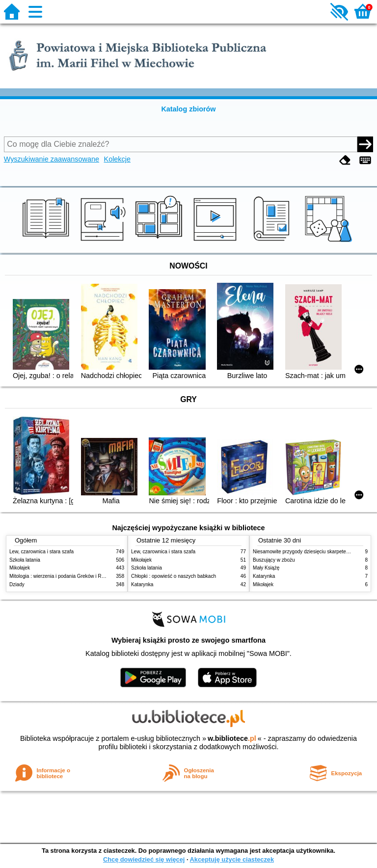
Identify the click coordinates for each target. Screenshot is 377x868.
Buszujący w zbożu (274, 560)
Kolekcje (117, 159)
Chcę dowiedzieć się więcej (144, 859)
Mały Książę (266, 568)
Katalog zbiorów (188, 109)
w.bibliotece (232, 738)
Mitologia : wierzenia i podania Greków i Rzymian (63, 576)
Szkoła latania (25, 560)
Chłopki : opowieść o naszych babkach (174, 576)
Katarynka (142, 584)
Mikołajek (20, 568)
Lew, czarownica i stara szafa (41, 552)
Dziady (17, 584)
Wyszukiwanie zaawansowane (52, 159)
